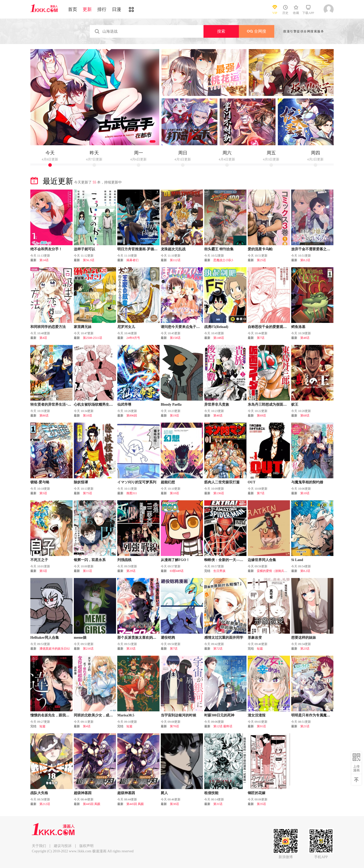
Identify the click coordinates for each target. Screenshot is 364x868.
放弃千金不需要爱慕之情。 (312, 249)
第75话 (87, 493)
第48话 (305, 338)
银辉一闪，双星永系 (90, 560)
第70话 (174, 726)
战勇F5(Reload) (216, 327)
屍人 (164, 793)
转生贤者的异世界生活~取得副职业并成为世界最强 (70, 405)
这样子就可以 (84, 249)
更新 (87, 9)
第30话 (174, 804)
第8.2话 (305, 260)
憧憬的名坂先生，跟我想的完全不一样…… (64, 715)
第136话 (219, 493)
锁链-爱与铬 (40, 482)
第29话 (131, 571)
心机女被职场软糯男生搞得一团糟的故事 (106, 405)
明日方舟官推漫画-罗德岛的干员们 (144, 249)
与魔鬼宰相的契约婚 (307, 482)
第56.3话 (89, 260)
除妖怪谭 (81, 482)
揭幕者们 (132, 260)
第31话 (218, 804)
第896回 (132, 416)
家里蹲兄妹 (83, 327)
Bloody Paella (171, 405)
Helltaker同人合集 (45, 638)
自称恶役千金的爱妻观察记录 (271, 327)
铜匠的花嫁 (257, 793)
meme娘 (80, 638)
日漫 (117, 9)
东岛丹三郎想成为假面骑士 (269, 405)
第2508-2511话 (93, 338)
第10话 (87, 416)
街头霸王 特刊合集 (219, 249)
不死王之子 (39, 560)
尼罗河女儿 (126, 327)
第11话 (87, 571)
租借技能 (211, 793)
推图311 (132, 493)
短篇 (260, 649)
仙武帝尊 (124, 405)
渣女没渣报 (257, 715)
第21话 (305, 726)
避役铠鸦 (168, 638)
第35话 (261, 804)
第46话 (218, 416)
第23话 (305, 649)
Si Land (297, 560)
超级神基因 (83, 793)
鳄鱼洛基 (298, 327)
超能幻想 (168, 482)
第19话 (174, 416)
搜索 (221, 31)
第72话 (218, 649)
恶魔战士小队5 (223, 260)
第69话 (261, 416)
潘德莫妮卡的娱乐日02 (55, 649)
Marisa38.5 (126, 715)
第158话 (175, 338)
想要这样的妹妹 (304, 638)
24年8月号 (133, 338)
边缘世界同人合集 (262, 560)
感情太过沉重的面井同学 (224, 638)
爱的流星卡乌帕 (260, 249)
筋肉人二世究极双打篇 (222, 482)
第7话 (261, 338)
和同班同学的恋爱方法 (48, 327)
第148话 (219, 338)
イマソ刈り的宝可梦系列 (137, 482)
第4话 (43, 338)
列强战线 (124, 560)
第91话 (261, 726)
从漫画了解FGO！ (175, 560)
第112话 (175, 260)
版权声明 (86, 846)
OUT (252, 482)
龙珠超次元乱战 (173, 249)
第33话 (131, 649)
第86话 (44, 416)
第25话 (261, 260)
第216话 (88, 649)
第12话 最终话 (223, 726)
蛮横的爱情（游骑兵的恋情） (277, 571)
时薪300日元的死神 (219, 715)
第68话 (305, 416)
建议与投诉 (63, 846)
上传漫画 (356, 768)
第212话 (45, 804)
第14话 (44, 260)
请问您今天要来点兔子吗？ (182, 327)
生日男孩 (219, 571)
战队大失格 (39, 793)
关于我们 (39, 846)
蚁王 (295, 405)
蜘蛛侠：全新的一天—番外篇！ (229, 560)
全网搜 (257, 31)
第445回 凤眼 (92, 804)
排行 (102, 9)
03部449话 (177, 571)
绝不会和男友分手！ (46, 249)
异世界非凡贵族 (217, 405)
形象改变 (255, 638)
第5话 (43, 493)
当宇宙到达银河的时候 (178, 715)
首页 (73, 9)
